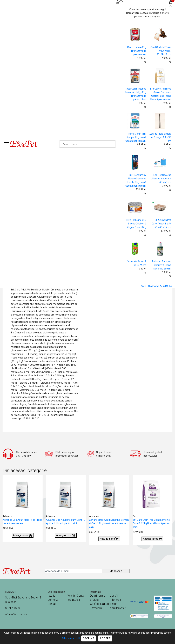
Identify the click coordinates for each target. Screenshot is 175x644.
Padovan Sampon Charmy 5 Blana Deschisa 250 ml (161, 265)
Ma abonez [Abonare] (116, 571)
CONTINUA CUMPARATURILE (157, 286)
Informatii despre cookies (116, 604)
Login (77, 600)
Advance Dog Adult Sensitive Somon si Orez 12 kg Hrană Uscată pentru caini (109, 523)
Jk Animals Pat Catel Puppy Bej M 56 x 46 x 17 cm (161, 224)
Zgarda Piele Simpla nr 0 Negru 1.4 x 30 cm (160, 137)
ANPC (124, 608)
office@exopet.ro (16, 614)
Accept (105, 638)
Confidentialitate (100, 604)
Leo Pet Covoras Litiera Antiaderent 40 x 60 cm (161, 179)
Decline (89, 638)
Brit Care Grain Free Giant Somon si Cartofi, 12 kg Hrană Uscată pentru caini (151, 523)
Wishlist (72, 596)
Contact (52, 604)
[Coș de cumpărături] (171, 2)
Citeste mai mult (71, 638)
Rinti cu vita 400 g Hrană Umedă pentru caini (137, 51)
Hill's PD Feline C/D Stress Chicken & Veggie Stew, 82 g (136, 224)
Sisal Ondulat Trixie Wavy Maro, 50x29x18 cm (161, 51)
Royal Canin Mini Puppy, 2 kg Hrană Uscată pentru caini (136, 137)
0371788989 (13, 608)
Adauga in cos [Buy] (23, 535)
